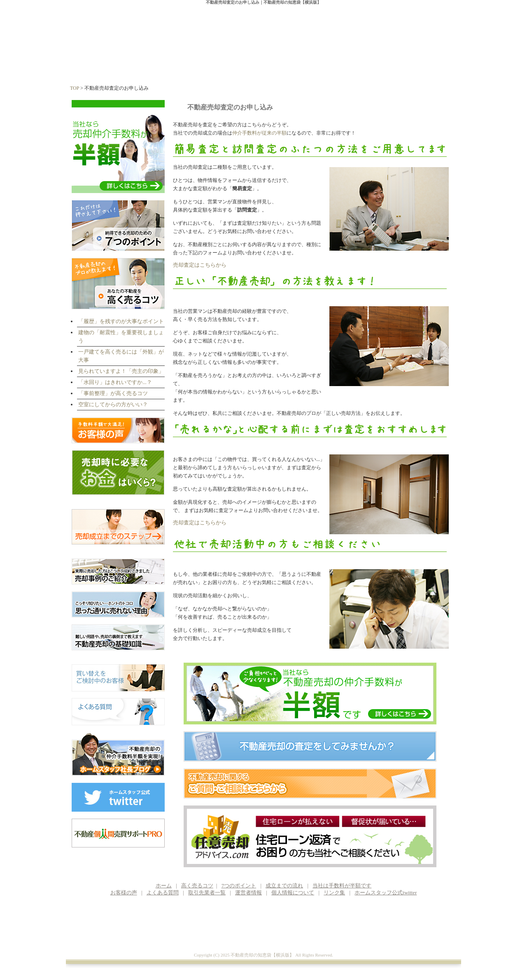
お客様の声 (376, 62)
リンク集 (334, 893)
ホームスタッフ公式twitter (386, 893)
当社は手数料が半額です (342, 886)
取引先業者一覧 (207, 893)
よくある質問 (163, 893)
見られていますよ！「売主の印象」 (121, 371)
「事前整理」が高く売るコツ (113, 393)
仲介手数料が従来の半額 (259, 133)
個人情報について (293, 893)
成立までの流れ (263, 62)
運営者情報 (433, 62)
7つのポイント (206, 62)
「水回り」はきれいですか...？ (115, 382)
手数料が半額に (319, 62)
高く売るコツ (149, 62)
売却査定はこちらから (200, 265)
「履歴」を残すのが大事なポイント (121, 321)
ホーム (93, 62)
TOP (75, 88)
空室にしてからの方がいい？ (113, 404)
